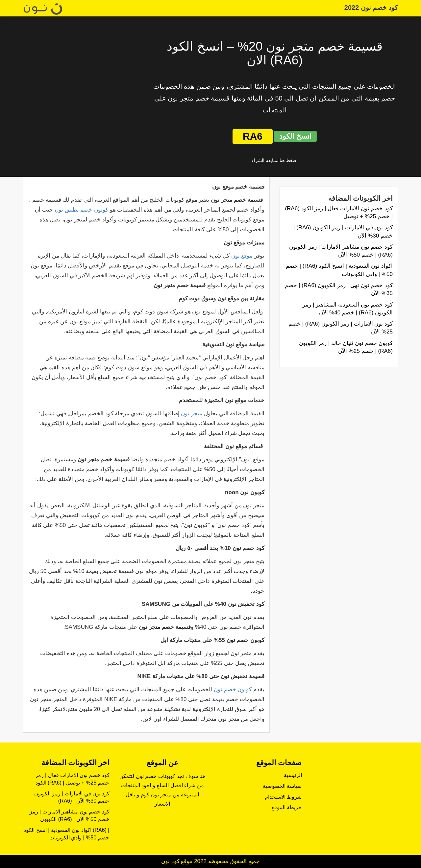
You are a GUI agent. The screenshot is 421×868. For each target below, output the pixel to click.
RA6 (253, 136)
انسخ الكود (295, 136)
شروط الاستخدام (283, 797)
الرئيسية (293, 775)
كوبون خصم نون (233, 689)
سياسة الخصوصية (282, 786)
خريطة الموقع (286, 807)
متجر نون (192, 413)
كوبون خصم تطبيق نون (81, 210)
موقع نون (242, 256)
